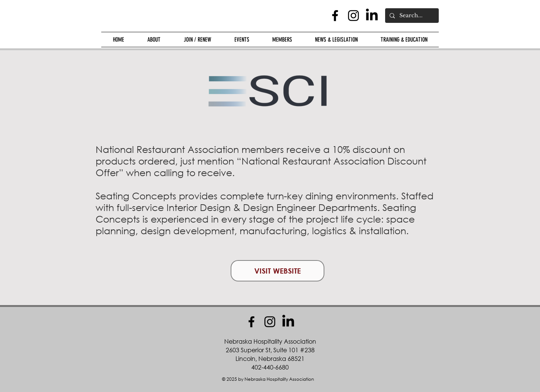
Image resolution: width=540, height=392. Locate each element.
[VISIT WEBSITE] (277, 271)
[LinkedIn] (372, 16)
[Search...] (411, 16)
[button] (154, 40)
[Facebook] (335, 16)
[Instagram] (353, 16)
